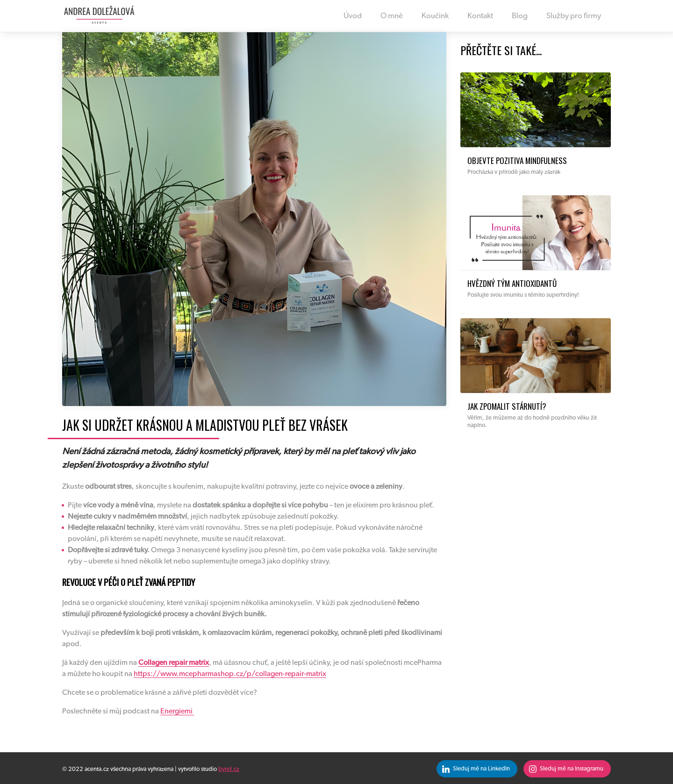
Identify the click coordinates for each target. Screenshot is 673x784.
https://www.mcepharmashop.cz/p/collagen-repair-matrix (230, 674)
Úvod (353, 16)
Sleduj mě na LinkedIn (481, 769)
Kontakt (480, 16)
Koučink (436, 16)
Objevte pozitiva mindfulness (517, 160)
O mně (392, 16)
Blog (520, 16)
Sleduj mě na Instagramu (572, 769)
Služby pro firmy (574, 16)
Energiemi (177, 711)
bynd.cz (229, 769)
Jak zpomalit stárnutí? (507, 406)
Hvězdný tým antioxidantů (512, 283)
